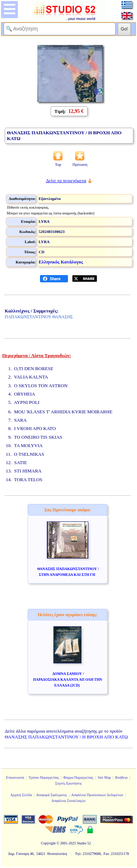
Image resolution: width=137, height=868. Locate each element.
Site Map (104, 777)
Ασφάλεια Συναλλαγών (68, 801)
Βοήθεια (121, 777)
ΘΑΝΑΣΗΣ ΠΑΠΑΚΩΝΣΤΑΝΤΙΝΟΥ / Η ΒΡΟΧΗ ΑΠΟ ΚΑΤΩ (66, 737)
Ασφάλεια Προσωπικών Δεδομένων (97, 795)
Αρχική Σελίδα (21, 795)
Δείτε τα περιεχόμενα (66, 181)
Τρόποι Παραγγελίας (44, 777)
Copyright (48, 843)
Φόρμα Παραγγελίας (78, 777)
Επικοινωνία (15, 777)
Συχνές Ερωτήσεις (69, 783)
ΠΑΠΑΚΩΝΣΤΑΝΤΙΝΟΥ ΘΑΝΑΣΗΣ (39, 317)
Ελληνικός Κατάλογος (61, 262)
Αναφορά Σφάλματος (51, 795)
